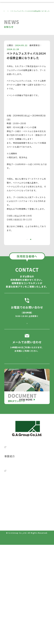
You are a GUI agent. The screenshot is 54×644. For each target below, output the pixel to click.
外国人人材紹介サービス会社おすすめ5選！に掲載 (26, 622)
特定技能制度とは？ (16, 541)
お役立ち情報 (12, 564)
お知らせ (13, 11)
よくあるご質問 (14, 557)
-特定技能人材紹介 (13, 514)
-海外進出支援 (11, 527)
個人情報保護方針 (12, 595)
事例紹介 (10, 549)
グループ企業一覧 (15, 498)
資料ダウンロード (15, 580)
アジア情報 (9, 615)
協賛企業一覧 (13, 112)
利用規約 (8, 609)
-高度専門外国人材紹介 (15, 520)
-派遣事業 (10, 534)
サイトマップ (10, 602)
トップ (8, 475)
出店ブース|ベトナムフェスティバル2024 (26, 175)
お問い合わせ (12, 588)
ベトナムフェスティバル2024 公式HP (25, 105)
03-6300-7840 (27, 334)
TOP (4, 11)
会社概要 (10, 483)
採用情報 (11, 491)
